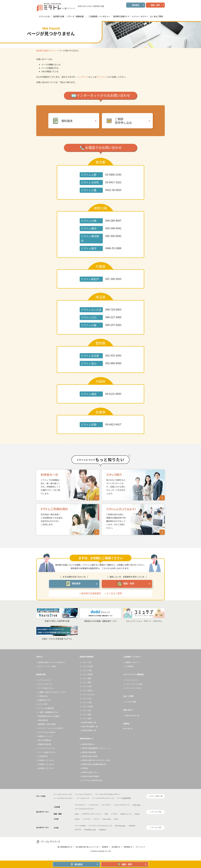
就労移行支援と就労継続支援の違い (94, 764)
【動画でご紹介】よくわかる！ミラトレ (52, 692)
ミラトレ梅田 (87, 715)
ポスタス (78, 830)
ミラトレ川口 (87, 698)
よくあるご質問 (114, 593)
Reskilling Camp (90, 830)
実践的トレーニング (45, 736)
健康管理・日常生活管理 (47, 724)
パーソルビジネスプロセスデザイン (108, 794)
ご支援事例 (129, 666)
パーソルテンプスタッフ (84, 794)
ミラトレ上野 (87, 662)
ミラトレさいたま (88, 695)
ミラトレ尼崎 (87, 719)
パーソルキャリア (83, 798)
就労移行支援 (41, 674)
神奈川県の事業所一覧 (90, 727)
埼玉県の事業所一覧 (89, 730)
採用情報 (127, 847)
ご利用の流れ (43, 696)
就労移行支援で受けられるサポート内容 (96, 760)
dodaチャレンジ (126, 814)
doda (77, 814)
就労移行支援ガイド (87, 739)
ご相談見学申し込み (123, 121)
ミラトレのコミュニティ (47, 748)
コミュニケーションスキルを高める (51, 728)
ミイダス (114, 814)
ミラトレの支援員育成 (46, 708)
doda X (137, 814)
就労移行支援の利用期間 (90, 776)
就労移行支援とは (88, 744)
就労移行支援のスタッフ (90, 772)
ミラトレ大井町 (87, 666)
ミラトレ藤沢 (87, 682)
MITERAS (132, 826)
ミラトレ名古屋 (87, 706)
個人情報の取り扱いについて (86, 847)
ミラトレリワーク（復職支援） (134, 674)
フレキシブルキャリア (122, 805)
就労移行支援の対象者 (90, 756)
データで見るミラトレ (46, 688)
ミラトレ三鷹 (87, 670)
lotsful (77, 819)
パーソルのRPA (80, 826)
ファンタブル (106, 805)
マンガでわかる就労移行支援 (92, 780)
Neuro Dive (107, 819)
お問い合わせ (128, 710)
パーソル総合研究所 (124, 798)
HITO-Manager (120, 826)
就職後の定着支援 (45, 744)
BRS (106, 814)
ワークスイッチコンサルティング (100, 826)
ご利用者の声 (43, 756)
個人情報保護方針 (64, 847)
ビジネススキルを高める (47, 732)
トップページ (83, 77)
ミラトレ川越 (87, 702)
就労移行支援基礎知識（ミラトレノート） (97, 748)
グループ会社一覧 (156, 796)
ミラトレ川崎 (87, 686)
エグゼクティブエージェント (92, 814)
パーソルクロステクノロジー (64, 798)
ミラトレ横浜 (87, 678)
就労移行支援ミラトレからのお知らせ (52, 662)
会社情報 (115, 847)
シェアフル (86, 819)
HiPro (116, 819)
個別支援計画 (43, 720)
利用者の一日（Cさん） (47, 768)
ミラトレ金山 (87, 710)
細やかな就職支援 (45, 740)
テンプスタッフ (80, 805)
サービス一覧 (156, 812)
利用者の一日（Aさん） (47, 760)
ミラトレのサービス (45, 684)
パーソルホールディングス (63, 794)
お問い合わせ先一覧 (132, 716)
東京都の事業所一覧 (89, 723)
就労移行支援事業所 (91, 593)
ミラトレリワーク (132, 680)
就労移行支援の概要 (89, 752)
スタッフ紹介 (43, 704)
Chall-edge (136, 805)
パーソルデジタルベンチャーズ (103, 798)
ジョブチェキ (94, 805)
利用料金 (85, 768)
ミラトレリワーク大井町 (134, 684)
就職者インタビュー (132, 662)
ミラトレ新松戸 (87, 691)
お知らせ (39, 657)
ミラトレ (97, 819)
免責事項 (126, 724)
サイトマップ (102, 77)
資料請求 (67, 121)
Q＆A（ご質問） (129, 696)
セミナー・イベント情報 (47, 666)
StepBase (103, 830)
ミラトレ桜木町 (87, 674)
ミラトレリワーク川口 (133, 688)
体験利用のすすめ (45, 700)
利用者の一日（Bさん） (47, 764)
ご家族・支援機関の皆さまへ (49, 712)
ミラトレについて (45, 680)
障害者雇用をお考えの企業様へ (49, 716)
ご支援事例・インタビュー (132, 657)
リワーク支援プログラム (47, 752)
